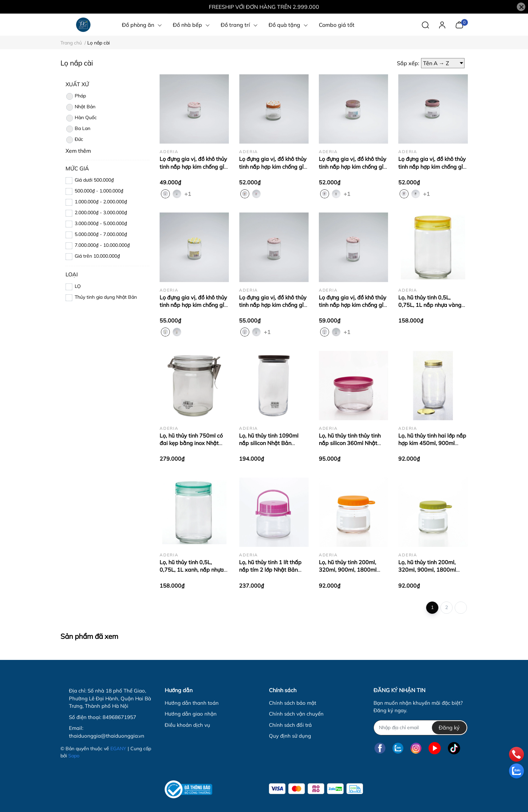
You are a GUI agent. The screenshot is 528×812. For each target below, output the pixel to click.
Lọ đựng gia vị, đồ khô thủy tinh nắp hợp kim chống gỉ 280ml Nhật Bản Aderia (353, 305)
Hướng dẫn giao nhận (191, 714)
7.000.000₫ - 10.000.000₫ (102, 245)
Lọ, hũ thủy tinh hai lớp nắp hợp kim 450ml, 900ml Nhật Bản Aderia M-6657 (432, 443)
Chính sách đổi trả (290, 725)
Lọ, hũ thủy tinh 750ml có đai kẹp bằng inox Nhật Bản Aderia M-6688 (191, 443)
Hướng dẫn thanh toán (192, 703)
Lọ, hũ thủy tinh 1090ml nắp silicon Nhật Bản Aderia (269, 443)
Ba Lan (78, 129)
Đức (74, 140)
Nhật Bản (80, 107)
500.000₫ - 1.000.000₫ (99, 191)
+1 (188, 193)
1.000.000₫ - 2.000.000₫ (101, 202)
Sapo (74, 756)
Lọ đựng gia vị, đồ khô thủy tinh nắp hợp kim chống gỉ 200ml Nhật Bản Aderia (273, 167)
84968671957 (119, 717)
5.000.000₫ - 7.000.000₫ (101, 234)
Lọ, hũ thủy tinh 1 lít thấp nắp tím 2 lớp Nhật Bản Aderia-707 (270, 570)
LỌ (78, 286)
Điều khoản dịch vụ (187, 725)
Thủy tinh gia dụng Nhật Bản (106, 297)
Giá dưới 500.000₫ (94, 180)
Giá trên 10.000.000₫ (97, 256)
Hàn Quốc (81, 118)
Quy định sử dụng (290, 736)
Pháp (76, 96)
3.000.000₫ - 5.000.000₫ (101, 223)
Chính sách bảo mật (293, 703)
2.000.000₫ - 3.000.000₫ (101, 213)
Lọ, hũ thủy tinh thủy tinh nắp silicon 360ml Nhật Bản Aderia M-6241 (350, 443)
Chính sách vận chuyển (296, 714)
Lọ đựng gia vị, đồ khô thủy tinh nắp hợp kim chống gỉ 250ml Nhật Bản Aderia (193, 305)
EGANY (118, 749)
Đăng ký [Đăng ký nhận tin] (449, 727)
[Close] (521, 7)
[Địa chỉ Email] (421, 728)
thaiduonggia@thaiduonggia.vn (107, 736)
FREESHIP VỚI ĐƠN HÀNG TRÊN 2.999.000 (264, 7)
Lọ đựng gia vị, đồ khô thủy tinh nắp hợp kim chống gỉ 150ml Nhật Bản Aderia (193, 167)
